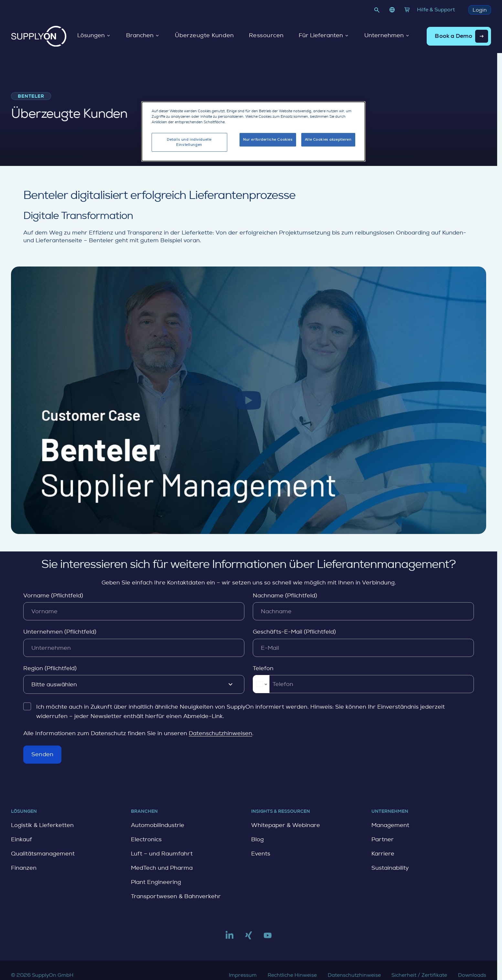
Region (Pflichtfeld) (50, 668)
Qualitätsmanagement (43, 854)
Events (261, 854)
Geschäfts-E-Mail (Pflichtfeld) (294, 632)
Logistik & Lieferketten (42, 825)
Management (390, 825)
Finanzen (24, 868)
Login (480, 10)
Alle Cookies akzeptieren (328, 139)
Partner (383, 839)
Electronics (146, 839)
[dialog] (253, 131)
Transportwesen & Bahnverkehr (176, 896)
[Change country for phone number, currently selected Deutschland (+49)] (261, 684)
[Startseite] (39, 36)
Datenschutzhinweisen (220, 733)
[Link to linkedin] (230, 938)
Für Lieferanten (324, 36)
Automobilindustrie (158, 825)
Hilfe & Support (436, 10)
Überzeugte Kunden (204, 36)
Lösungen (94, 36)
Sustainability (390, 868)
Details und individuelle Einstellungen (189, 142)
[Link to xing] (249, 938)
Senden (42, 754)
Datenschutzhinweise (354, 975)
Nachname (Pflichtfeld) (285, 595)
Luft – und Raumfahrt (162, 854)
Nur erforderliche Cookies (268, 139)
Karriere (383, 854)
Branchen (143, 36)
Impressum (243, 975)
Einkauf (21, 839)
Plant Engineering (156, 882)
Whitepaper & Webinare (286, 825)
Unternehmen (387, 36)
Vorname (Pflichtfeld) (53, 595)
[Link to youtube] (268, 938)
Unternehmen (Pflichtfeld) (60, 632)
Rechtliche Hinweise (292, 975)
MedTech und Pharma (162, 868)
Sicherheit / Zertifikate (419, 975)
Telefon (263, 668)
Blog (257, 839)
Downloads (472, 975)
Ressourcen (266, 36)
